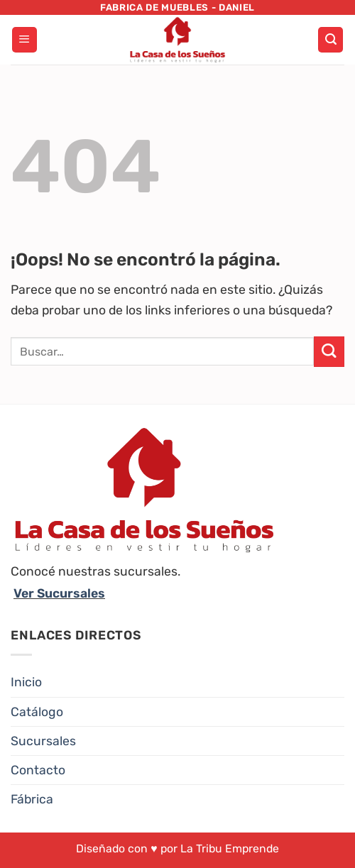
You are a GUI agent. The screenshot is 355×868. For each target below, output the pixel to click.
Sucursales (43, 741)
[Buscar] (331, 40)
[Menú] (24, 40)
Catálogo (37, 712)
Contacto (38, 770)
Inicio (26, 682)
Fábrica (32, 799)
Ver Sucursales (59, 593)
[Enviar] (329, 352)
